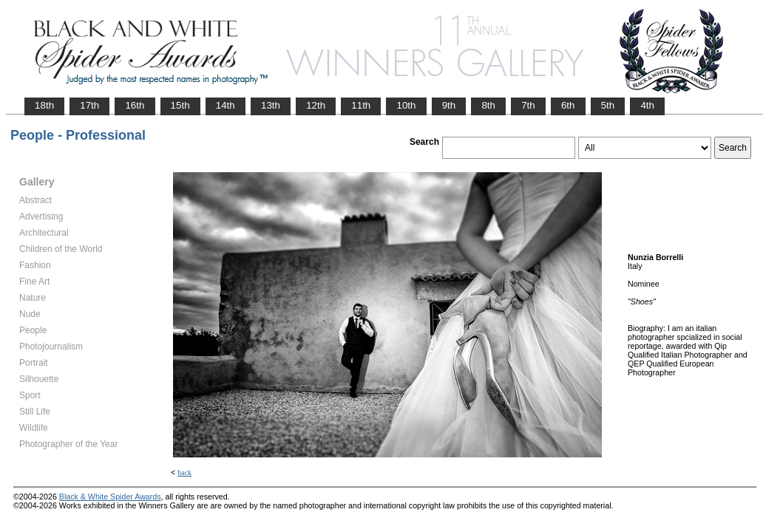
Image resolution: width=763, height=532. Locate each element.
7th (528, 105)
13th (271, 105)
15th (180, 105)
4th (647, 105)
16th (135, 105)
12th (316, 105)
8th (488, 105)
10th (406, 105)
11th (361, 105)
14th (225, 105)
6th (568, 105)
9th (449, 105)
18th (44, 105)
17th (89, 105)
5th (608, 105)
